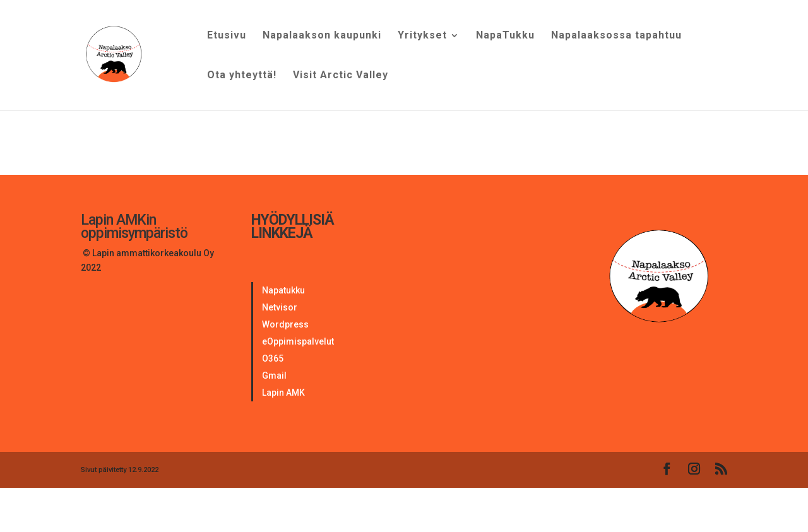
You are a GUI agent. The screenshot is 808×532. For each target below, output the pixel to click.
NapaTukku (505, 36)
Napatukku (283, 290)
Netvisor (280, 307)
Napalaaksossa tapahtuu (616, 36)
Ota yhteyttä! (242, 76)
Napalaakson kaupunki (322, 36)
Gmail (274, 375)
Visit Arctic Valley (341, 76)
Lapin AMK (283, 393)
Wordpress (285, 324)
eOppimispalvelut (298, 341)
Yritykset (422, 36)
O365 (273, 358)
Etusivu (227, 36)
